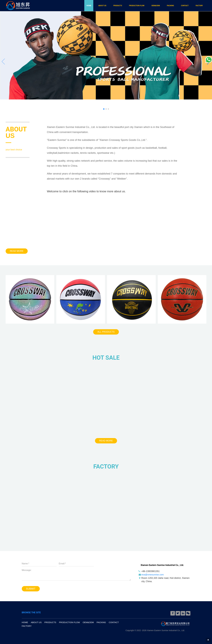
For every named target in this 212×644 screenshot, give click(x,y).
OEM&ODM (156, 6)
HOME (89, 6)
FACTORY (199, 6)
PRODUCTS (118, 6)
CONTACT (185, 6)
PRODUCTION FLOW (137, 6)
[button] (104, 109)
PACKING (170, 6)
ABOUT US (102, 6)
